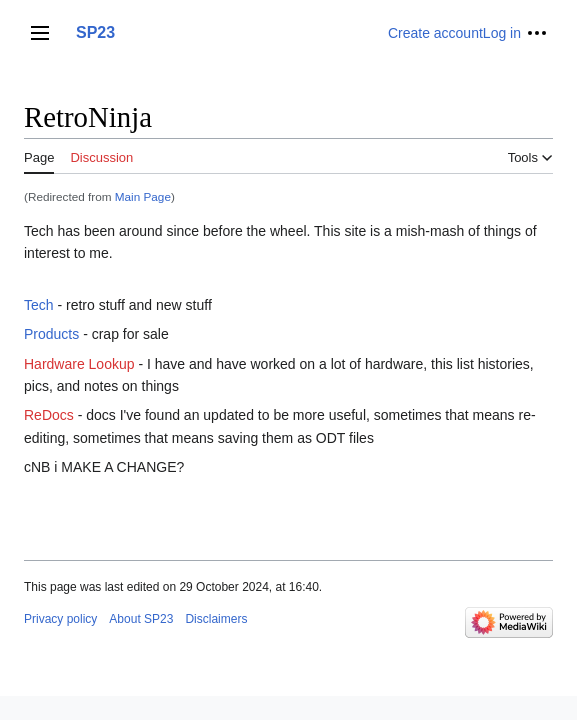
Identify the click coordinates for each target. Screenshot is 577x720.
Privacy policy (60, 619)
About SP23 (141, 619)
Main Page (143, 196)
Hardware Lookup (79, 364)
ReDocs (49, 415)
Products (51, 334)
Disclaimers (216, 619)
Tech (39, 305)
